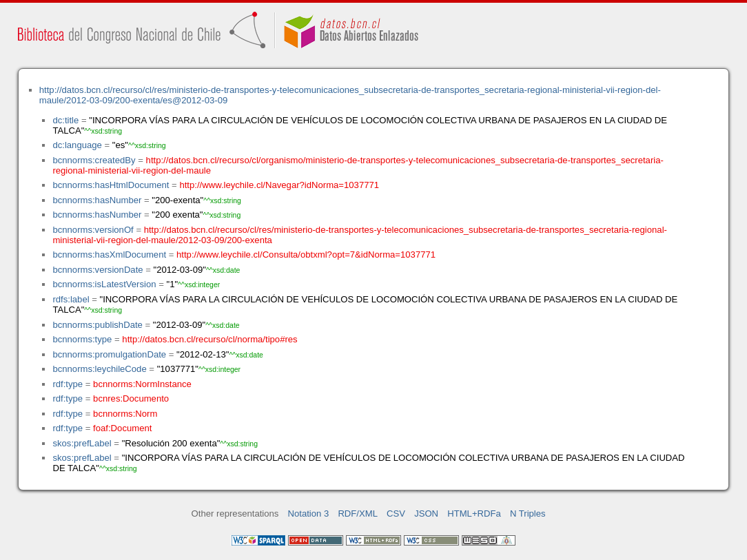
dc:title (65, 120)
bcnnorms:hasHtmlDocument (111, 185)
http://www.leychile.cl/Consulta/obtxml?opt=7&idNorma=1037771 (306, 255)
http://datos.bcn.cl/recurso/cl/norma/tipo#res (209, 339)
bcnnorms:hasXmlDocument (109, 255)
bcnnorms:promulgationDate (109, 354)
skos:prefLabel (82, 443)
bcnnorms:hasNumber (97, 200)
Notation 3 (309, 514)
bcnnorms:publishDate (97, 325)
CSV (396, 514)
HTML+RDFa (474, 514)
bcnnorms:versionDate (98, 270)
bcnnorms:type (82, 339)
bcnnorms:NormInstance (142, 384)
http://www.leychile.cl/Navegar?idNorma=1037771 (279, 185)
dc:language (77, 145)
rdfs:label (71, 299)
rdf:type (68, 384)
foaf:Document (122, 428)
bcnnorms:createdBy (94, 160)
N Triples (528, 514)
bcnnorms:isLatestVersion (104, 284)
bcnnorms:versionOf (93, 230)
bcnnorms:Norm (125, 414)
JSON (426, 514)
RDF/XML (358, 514)
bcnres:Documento (131, 398)
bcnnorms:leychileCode (99, 369)
